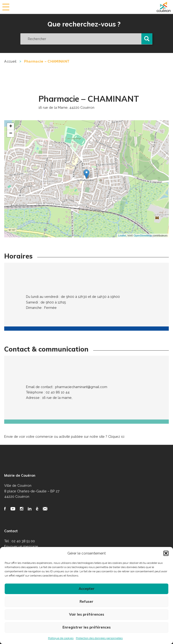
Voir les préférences (87, 614)
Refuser (86, 601)
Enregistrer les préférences (87, 627)
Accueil (10, 61)
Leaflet (122, 236)
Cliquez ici (116, 436)
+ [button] (11, 127)
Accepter (87, 589)
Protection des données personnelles (99, 638)
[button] (166, 553)
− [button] (11, 134)
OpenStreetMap (143, 236)
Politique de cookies (61, 638)
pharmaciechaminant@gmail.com (81, 387)
